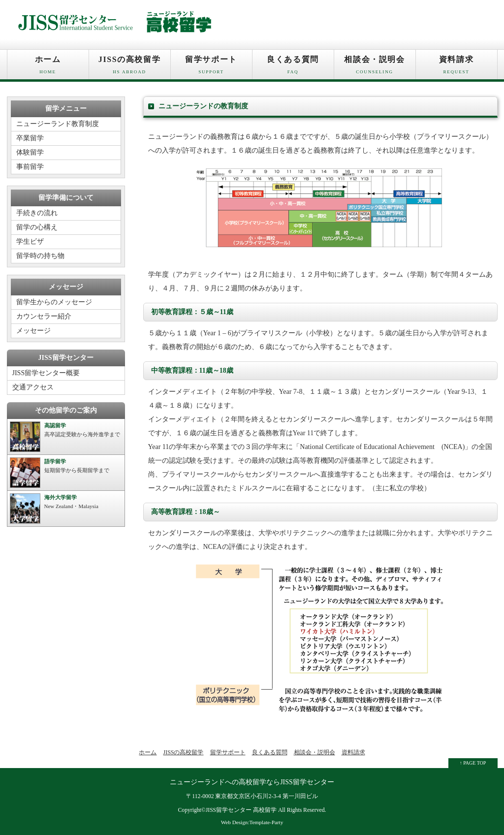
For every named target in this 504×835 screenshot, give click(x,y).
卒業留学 (30, 138)
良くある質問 (293, 67)
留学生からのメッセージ (54, 302)
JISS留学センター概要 (46, 373)
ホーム (48, 67)
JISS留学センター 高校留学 (241, 810)
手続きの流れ (37, 213)
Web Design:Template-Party (252, 822)
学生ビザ (30, 241)
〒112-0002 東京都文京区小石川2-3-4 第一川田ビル (252, 796)
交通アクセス (33, 387)
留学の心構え (37, 227)
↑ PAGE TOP (473, 763)
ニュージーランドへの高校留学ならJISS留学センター (252, 782)
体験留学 (30, 152)
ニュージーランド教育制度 (58, 124)
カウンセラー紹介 (44, 316)
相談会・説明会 (375, 67)
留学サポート (211, 67)
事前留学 (30, 167)
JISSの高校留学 (130, 67)
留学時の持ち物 (40, 256)
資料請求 (457, 67)
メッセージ (33, 331)
